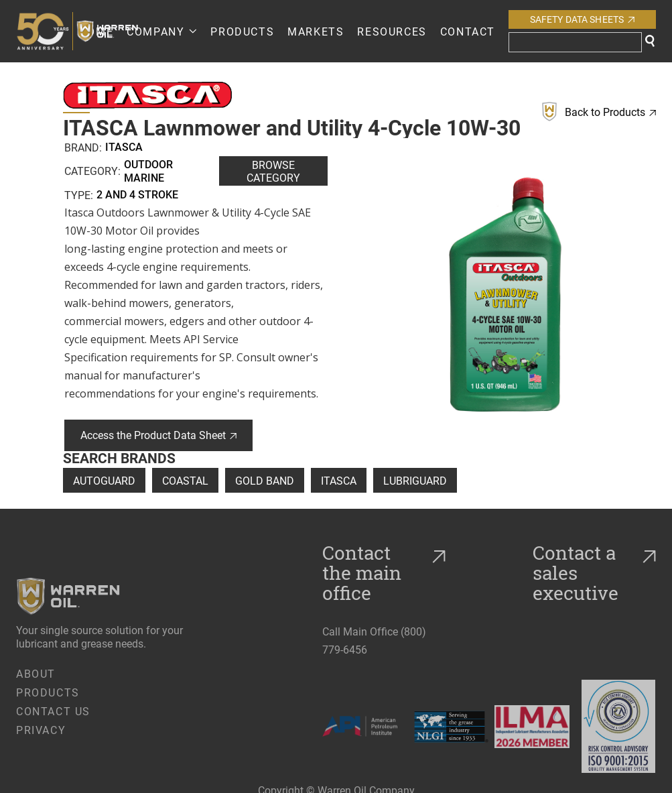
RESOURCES (392, 31)
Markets (316, 31)
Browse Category (273, 171)
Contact (468, 31)
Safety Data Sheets (583, 19)
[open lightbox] (505, 294)
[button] (162, 31)
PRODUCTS (242, 31)
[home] (48, 31)
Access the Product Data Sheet (158, 435)
